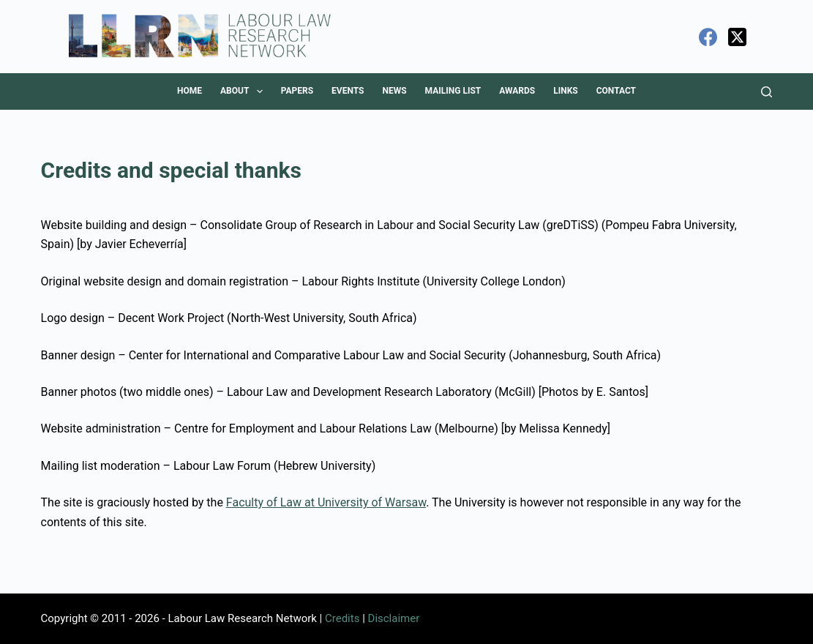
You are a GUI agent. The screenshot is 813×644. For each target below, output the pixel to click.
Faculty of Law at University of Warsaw (326, 502)
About (244, 91)
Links (566, 91)
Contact (616, 91)
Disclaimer (394, 618)
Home (190, 91)
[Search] (767, 92)
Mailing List (453, 91)
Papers (297, 91)
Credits (342, 618)
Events (348, 91)
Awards (517, 91)
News (394, 91)
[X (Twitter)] (737, 37)
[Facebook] (708, 37)
